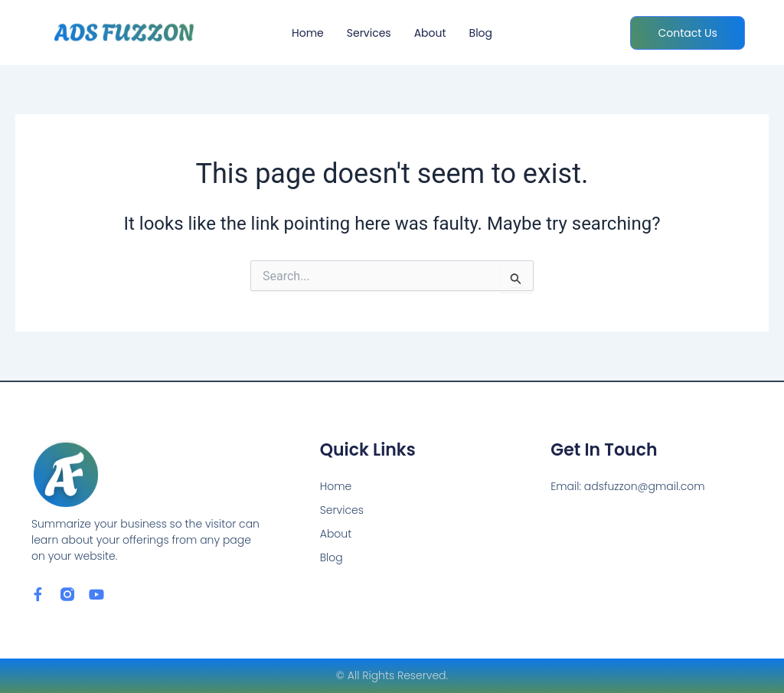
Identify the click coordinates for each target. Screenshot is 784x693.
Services (369, 33)
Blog (481, 33)
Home (308, 33)
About (430, 33)
